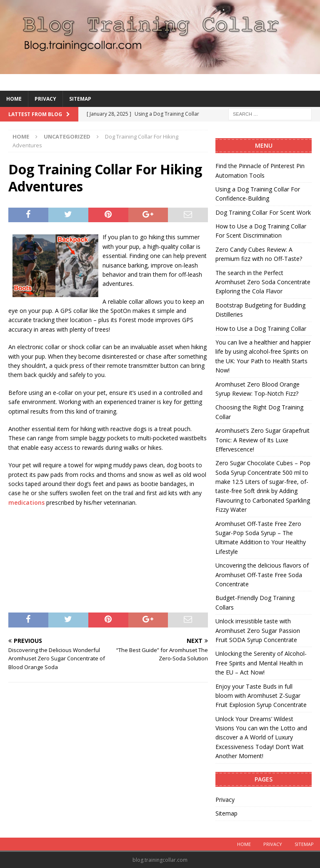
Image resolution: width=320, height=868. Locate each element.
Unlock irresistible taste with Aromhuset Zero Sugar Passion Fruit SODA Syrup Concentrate (258, 630)
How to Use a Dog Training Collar (261, 329)
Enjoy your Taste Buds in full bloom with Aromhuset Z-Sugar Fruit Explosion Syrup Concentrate (261, 696)
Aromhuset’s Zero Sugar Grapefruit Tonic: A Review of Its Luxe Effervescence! (262, 440)
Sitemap (80, 99)
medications (26, 502)
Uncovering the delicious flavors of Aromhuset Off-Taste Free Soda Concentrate (262, 575)
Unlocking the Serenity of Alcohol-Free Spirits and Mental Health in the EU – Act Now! (261, 663)
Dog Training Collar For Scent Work (263, 212)
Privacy (45, 99)
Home (14, 99)
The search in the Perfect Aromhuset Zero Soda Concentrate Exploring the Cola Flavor (263, 282)
